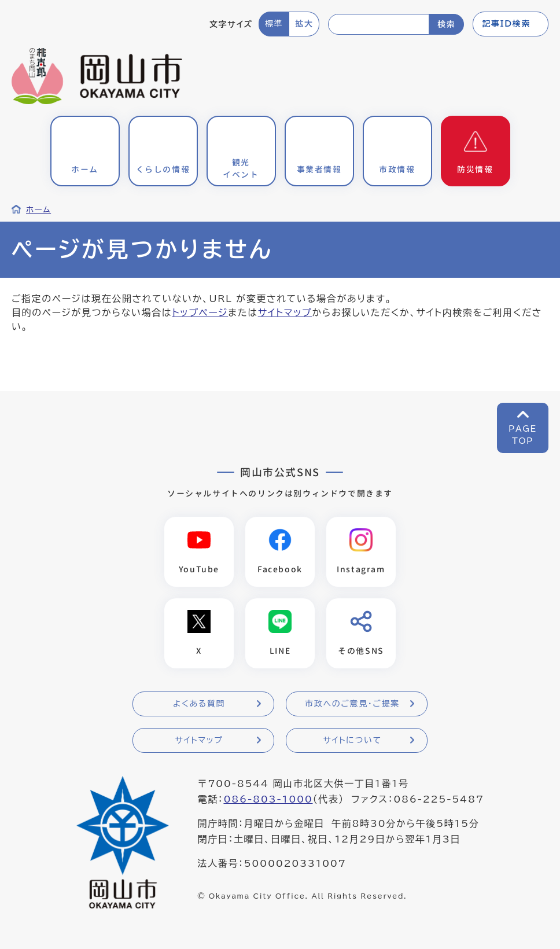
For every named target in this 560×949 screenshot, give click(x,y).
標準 (274, 24)
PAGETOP (523, 435)
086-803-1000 (268, 799)
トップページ (200, 312)
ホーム (38, 209)
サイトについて (352, 740)
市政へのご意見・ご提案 (352, 704)
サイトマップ (285, 312)
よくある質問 (199, 704)
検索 (446, 24)
